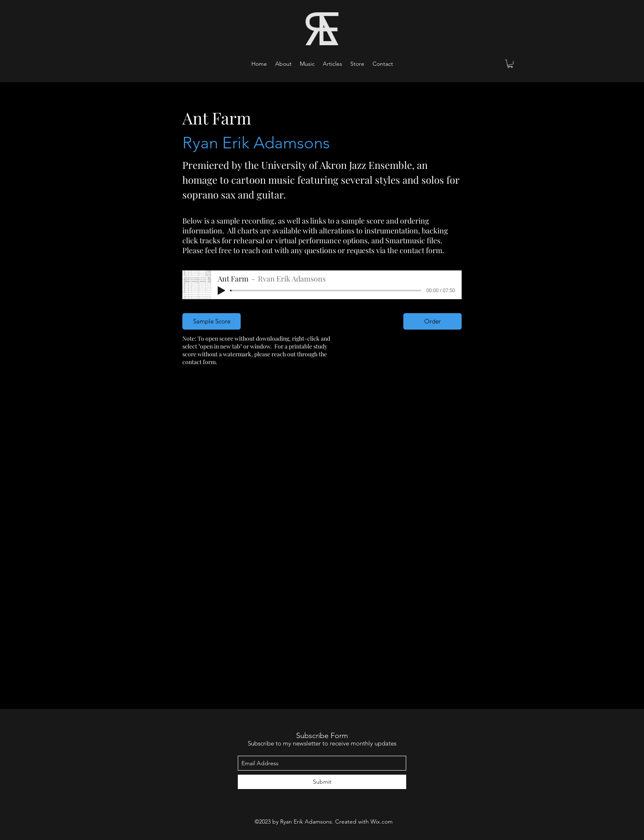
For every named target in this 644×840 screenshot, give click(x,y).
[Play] (221, 291)
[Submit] (322, 782)
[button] (307, 64)
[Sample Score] (212, 321)
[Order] (432, 321)
